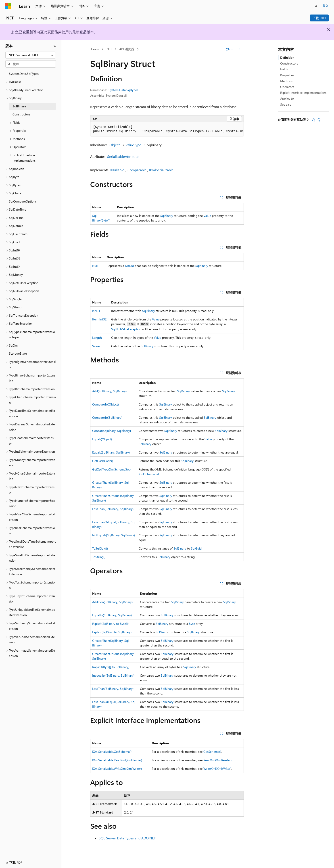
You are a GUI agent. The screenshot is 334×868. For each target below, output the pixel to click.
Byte (192, 624)
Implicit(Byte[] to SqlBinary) (111, 667)
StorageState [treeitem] (18, 353)
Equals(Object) (102, 439)
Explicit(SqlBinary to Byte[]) (110, 624)
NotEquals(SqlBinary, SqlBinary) (114, 535)
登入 (326, 6)
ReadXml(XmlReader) (217, 760)
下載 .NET (319, 18)
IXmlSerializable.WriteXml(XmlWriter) (117, 769)
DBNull (130, 266)
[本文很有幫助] (314, 120)
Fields (284, 69)
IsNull (96, 311)
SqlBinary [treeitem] (19, 106)
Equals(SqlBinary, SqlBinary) (111, 452)
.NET (109, 49)
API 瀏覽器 (127, 49)
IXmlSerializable (161, 170)
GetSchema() (212, 752)
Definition (287, 58)
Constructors (289, 63)
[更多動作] (240, 49)
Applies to (287, 98)
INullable (117, 170)
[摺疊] (55, 46)
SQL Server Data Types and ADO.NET (127, 838)
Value (207, 216)
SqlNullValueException (126, 329)
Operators (287, 87)
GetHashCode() (103, 461)
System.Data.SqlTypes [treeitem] (24, 74)
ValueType (133, 145)
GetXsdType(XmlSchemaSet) (111, 469)
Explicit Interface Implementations (303, 93)
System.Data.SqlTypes (123, 90)
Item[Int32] (100, 319)
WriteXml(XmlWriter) (217, 769)
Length (97, 338)
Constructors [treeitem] (21, 114)
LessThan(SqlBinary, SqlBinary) (113, 509)
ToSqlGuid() (100, 548)
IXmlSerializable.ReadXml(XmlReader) (117, 760)
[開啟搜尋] (316, 6)
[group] (167, 129)
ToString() (99, 557)
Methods (286, 81)
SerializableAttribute (123, 156)
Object (115, 145)
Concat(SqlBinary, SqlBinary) (112, 431)
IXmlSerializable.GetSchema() (112, 752)
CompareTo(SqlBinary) (107, 417)
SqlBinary (167, 216)
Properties (287, 75)
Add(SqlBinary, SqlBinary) (109, 391)
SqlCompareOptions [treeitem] (23, 201)
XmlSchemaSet (149, 474)
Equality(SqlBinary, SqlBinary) (112, 615)
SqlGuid (196, 548)
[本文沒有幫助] (319, 120)
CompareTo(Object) (105, 404)
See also (286, 104)
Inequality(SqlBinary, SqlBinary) (113, 675)
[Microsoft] (8, 6)
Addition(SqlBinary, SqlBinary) (112, 602)
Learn (95, 49)
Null (95, 266)
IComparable (137, 170)
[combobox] (31, 55)
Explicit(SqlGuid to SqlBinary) (112, 632)
